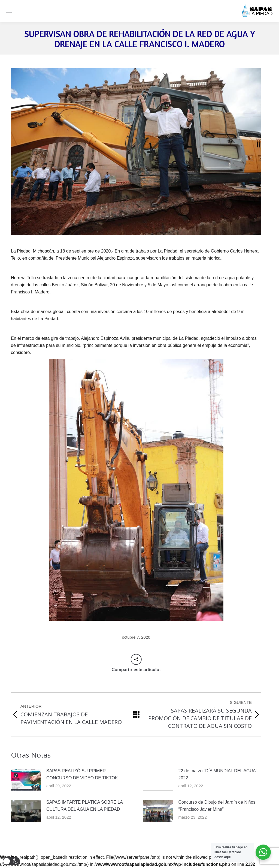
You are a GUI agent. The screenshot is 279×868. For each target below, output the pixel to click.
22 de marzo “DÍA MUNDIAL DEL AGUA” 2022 (218, 774)
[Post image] (26, 780)
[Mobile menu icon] (9, 11)
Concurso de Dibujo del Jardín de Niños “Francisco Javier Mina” (217, 806)
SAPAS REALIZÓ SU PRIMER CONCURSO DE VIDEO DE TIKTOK (82, 774)
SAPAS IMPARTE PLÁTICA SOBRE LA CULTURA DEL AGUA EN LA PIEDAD (84, 806)
